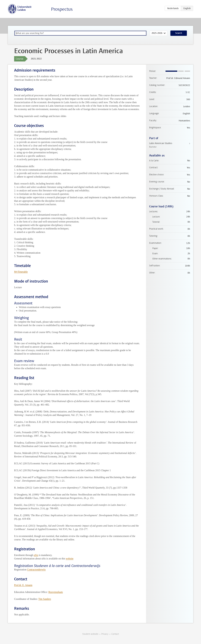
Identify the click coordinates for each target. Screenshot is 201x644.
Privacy (105, 634)
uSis (36, 555)
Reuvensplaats (56, 592)
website (70, 559)
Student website (90, 634)
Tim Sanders (45, 599)
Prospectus (62, 9)
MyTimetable (21, 272)
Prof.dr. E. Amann (23, 585)
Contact (115, 634)
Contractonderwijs (36, 570)
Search (179, 33)
